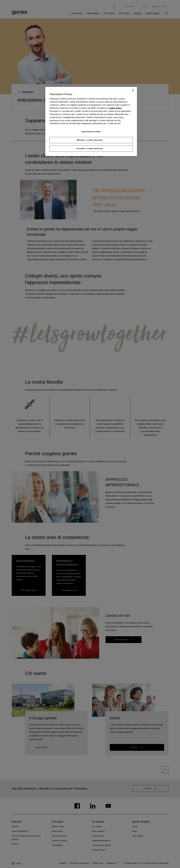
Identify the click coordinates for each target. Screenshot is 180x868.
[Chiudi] (133, 90)
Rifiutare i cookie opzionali (90, 140)
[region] (91, 121)
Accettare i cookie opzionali (90, 149)
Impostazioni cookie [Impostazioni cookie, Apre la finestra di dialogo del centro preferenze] (91, 132)
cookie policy (115, 108)
